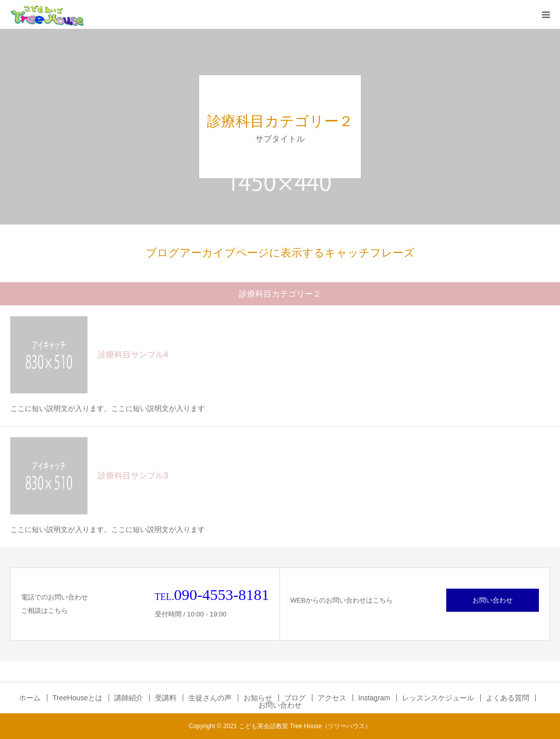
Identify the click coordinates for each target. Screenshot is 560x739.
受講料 (166, 698)
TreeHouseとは (77, 698)
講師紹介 (129, 698)
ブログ (295, 698)
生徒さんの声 (210, 698)
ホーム (30, 698)
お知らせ (258, 698)
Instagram (374, 698)
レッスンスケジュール (438, 698)
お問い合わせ (493, 600)
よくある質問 (507, 698)
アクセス (332, 698)
